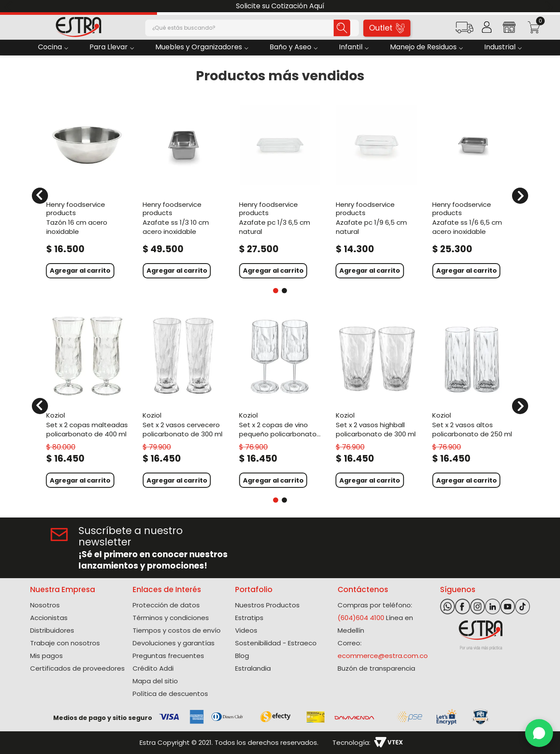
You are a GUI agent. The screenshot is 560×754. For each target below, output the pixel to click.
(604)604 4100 (361, 618)
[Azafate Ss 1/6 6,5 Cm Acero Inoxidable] (473, 190)
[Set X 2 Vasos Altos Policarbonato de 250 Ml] (473, 401)
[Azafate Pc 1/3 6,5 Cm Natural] (280, 190)
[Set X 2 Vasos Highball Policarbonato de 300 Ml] (377, 401)
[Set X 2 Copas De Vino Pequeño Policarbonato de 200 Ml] (280, 401)
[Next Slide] (550, 6)
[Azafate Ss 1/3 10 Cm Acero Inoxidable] (183, 190)
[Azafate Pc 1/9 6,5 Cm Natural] (377, 190)
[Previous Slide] (10, 6)
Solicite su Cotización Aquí (280, 6)
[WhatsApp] (539, 733)
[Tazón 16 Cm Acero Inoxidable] (87, 190)
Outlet (387, 28)
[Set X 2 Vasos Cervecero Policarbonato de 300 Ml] (183, 401)
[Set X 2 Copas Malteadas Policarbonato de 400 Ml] (87, 401)
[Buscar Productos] (341, 28)
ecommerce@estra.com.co (383, 656)
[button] (464, 30)
